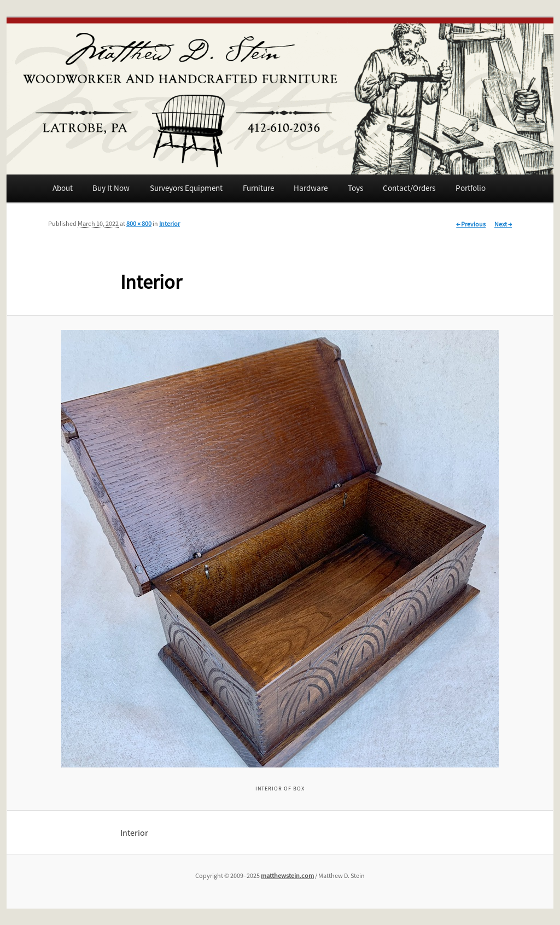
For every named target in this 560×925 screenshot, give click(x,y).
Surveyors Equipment (186, 188)
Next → (503, 224)
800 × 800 (139, 223)
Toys (355, 188)
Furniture (258, 188)
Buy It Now (111, 188)
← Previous (471, 224)
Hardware (311, 188)
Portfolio (471, 188)
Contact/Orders (409, 188)
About (63, 188)
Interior (170, 223)
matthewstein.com (287, 875)
